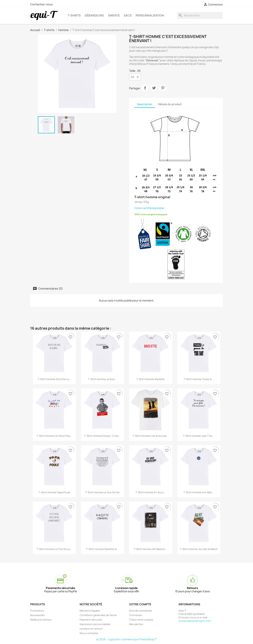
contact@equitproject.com (195, 621)
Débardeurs (94, 15)
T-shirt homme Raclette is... (102, 549)
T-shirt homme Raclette (151, 379)
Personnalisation (150, 15)
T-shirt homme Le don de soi (102, 492)
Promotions (37, 611)
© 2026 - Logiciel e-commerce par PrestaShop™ (127, 639)
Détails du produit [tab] (170, 104)
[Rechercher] (200, 15)
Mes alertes (136, 624)
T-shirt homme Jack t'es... (199, 436)
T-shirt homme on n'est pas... (54, 436)
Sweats (114, 15)
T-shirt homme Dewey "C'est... (102, 436)
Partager (145, 88)
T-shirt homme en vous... (151, 492)
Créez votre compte (141, 620)
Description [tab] (145, 104)
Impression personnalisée (95, 624)
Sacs (128, 15)
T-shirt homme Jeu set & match (199, 549)
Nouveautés (37, 615)
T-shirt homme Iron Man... (199, 492)
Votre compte (140, 604)
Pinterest (163, 88)
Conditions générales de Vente (98, 615)
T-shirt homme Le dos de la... (54, 549)
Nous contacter (89, 633)
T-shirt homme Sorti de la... (54, 379)
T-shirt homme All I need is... (151, 549)
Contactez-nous (41, 4)
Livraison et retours (91, 629)
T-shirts (74, 15)
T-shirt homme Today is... (199, 379)
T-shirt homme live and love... (151, 436)
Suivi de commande (140, 611)
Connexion (136, 615)
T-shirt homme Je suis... (102, 379)
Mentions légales (90, 611)
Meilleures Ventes (41, 620)
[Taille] (135, 77)
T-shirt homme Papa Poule (54, 492)
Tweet (154, 88)
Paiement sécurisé (91, 620)
